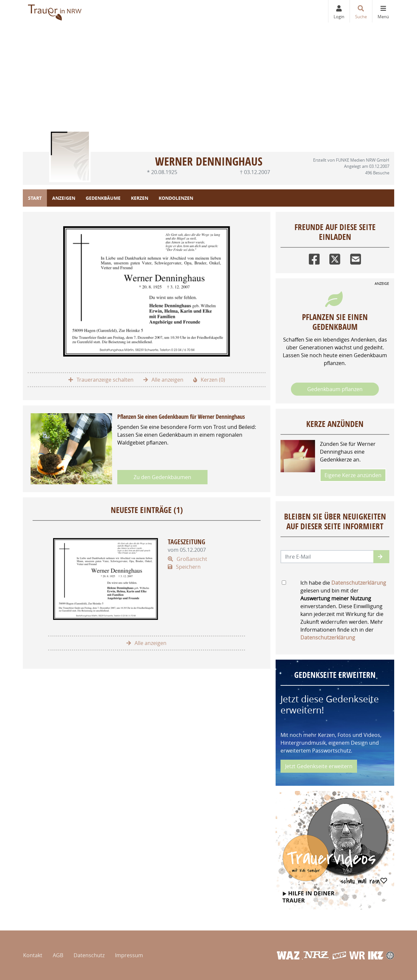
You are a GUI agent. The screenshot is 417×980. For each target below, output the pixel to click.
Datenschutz (89, 955)
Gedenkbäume (103, 198)
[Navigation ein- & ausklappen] (383, 11)
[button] (381, 557)
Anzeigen (64, 198)
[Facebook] (314, 258)
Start (35, 198)
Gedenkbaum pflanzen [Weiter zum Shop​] (335, 389)
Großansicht (187, 559)
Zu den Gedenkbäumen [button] (162, 477)
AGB (58, 955)
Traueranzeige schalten (101, 380)
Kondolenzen (176, 198)
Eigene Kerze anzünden (353, 475)
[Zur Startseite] (55, 11)
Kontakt (33, 955)
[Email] (356, 258)
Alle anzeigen (163, 380)
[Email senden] (327, 557)
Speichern (184, 567)
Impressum (129, 955)
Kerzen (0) (209, 380)
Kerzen (140, 198)
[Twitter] (335, 258)
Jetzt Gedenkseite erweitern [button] (319, 766)
